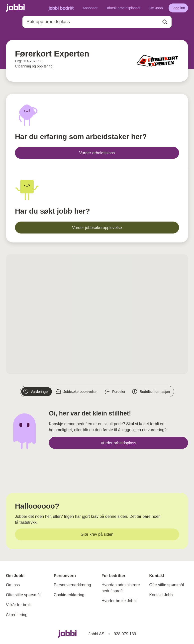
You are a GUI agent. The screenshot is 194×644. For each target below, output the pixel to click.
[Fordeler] (116, 392)
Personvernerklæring (72, 585)
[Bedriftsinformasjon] (151, 392)
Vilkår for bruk (18, 605)
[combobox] (97, 22)
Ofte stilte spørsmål (23, 595)
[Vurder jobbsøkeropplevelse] (97, 228)
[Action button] (165, 22)
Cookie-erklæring (69, 595)
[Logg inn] (178, 8)
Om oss (13, 585)
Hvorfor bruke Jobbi (119, 601)
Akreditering (17, 615)
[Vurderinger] (37, 392)
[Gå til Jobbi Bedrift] (61, 8)
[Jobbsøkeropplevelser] (77, 392)
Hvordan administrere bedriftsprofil (121, 588)
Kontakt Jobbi (162, 595)
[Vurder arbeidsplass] (97, 153)
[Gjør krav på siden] (97, 534)
